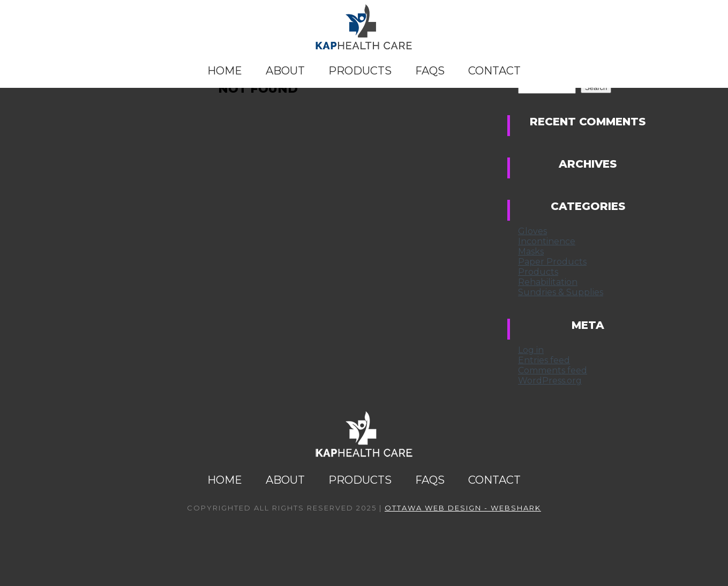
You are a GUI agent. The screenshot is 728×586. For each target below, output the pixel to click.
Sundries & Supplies (561, 292)
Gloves (532, 231)
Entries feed (544, 360)
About (285, 71)
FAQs (430, 71)
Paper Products (552, 262)
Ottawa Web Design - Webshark (463, 508)
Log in (531, 350)
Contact (494, 71)
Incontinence (547, 241)
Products (360, 71)
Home (225, 71)
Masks (531, 251)
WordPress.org (550, 381)
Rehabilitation (548, 282)
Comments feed (553, 370)
